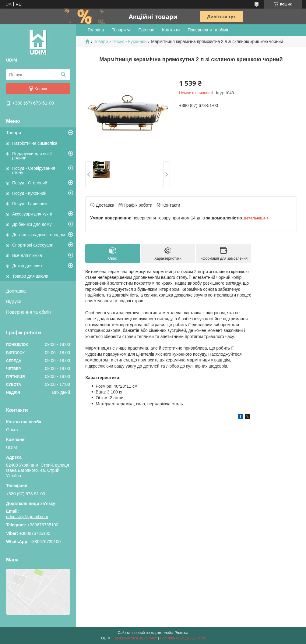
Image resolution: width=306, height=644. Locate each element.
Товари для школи (30, 276)
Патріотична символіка (35, 143)
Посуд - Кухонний (29, 193)
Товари (14, 132)
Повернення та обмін (28, 312)
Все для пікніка (27, 255)
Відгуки (14, 301)
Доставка (16, 291)
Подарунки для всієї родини (32, 156)
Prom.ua (181, 633)
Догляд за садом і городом (39, 235)
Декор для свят (27, 266)
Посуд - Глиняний (29, 204)
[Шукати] (63, 75)
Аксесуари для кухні (32, 214)
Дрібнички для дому (32, 224)
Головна (96, 30)
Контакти (171, 30)
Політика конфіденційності (182, 638)
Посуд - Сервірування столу (34, 170)
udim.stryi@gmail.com (27, 517)
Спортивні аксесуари (33, 245)
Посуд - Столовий (30, 183)
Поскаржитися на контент (135, 638)
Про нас (146, 30)
